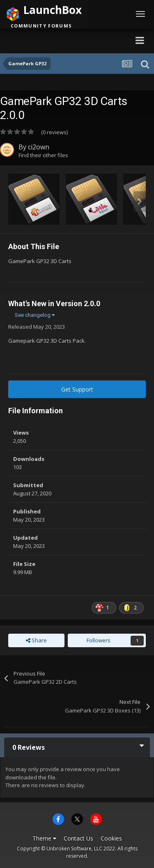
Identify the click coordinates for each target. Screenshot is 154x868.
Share (36, 640)
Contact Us (78, 838)
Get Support (77, 389)
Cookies (111, 838)
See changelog (35, 315)
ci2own (39, 147)
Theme (44, 838)
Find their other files (43, 155)
